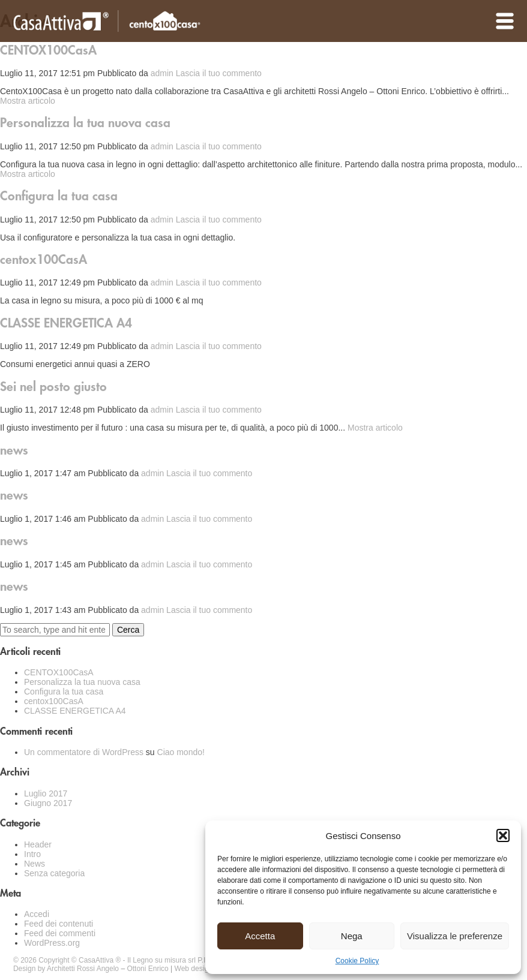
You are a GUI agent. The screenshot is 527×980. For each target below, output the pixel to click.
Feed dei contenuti (59, 924)
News (35, 864)
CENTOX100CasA (48, 51)
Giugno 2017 (48, 803)
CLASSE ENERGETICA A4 (66, 324)
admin (162, 73)
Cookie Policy (357, 961)
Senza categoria (54, 873)
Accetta (260, 936)
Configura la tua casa (59, 196)
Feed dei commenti (60, 933)
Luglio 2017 (46, 793)
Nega (352, 936)
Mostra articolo (28, 101)
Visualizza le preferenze (455, 936)
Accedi (37, 914)
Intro (32, 854)
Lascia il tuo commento (219, 73)
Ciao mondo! (181, 752)
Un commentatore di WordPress (84, 752)
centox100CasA (44, 260)
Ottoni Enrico (147, 969)
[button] (503, 835)
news (14, 451)
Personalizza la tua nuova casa (85, 123)
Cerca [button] (128, 630)
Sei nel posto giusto (53, 387)
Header (38, 844)
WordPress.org (52, 943)
